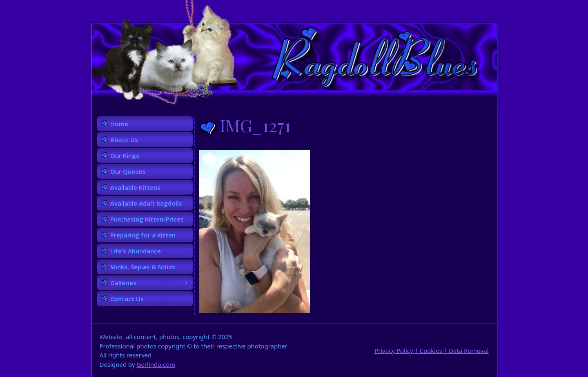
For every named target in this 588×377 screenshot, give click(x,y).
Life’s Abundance (136, 251)
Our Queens (128, 171)
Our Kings (125, 155)
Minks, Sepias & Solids (143, 267)
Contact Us (127, 299)
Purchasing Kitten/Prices (147, 219)
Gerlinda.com (156, 364)
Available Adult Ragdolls (146, 203)
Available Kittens (135, 187)
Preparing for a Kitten (143, 235)
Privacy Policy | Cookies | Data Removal (432, 350)
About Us (124, 140)
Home (119, 124)
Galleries (152, 283)
